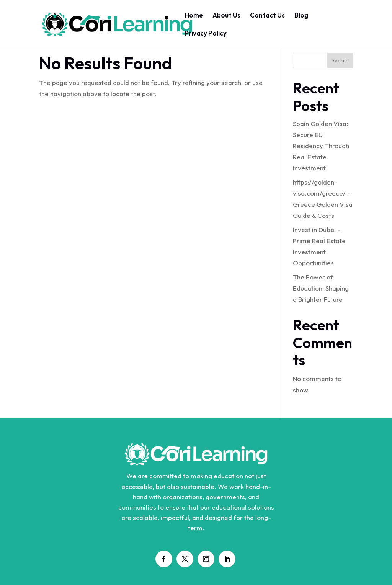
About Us (226, 16)
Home (194, 16)
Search (340, 60)
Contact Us (267, 16)
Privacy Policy (206, 34)
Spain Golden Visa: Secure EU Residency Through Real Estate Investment (321, 146)
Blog (301, 16)
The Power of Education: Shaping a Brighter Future (321, 288)
